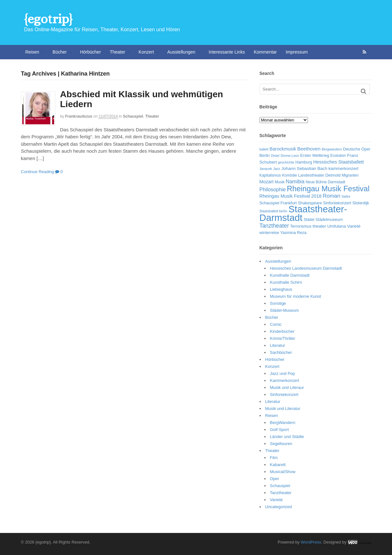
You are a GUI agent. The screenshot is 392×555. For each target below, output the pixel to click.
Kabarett (278, 465)
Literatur (278, 345)
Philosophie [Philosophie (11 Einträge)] (273, 190)
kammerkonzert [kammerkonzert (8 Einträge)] (343, 168)
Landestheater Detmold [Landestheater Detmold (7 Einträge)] (319, 175)
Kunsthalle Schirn (286, 282)
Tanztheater (281, 493)
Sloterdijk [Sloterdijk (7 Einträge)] (361, 203)
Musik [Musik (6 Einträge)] (280, 182)
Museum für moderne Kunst (296, 296)
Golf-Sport (279, 430)
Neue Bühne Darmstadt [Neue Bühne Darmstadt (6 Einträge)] (325, 182)
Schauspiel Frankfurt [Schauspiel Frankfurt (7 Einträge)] (278, 203)
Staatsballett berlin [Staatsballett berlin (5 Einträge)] (274, 211)
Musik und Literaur (287, 387)
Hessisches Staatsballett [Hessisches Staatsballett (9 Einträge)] (339, 162)
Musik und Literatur (283, 409)
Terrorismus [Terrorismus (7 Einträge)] (301, 226)
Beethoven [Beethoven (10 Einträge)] (309, 149)
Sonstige (278, 303)
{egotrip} (48, 19)
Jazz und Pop (283, 373)
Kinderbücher (282, 331)
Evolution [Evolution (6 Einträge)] (338, 156)
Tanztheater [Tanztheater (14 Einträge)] (274, 226)
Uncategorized (279, 507)
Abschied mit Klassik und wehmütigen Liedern (142, 99)
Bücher (60, 52)
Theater (118, 52)
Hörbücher (90, 52)
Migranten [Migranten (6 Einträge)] (350, 175)
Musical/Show (283, 472)
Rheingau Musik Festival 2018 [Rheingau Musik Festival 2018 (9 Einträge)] (291, 196)
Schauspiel (133, 116)
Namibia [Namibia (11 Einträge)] (295, 182)
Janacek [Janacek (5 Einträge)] (266, 169)
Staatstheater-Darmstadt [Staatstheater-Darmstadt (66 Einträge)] (303, 213)
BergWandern (283, 423)
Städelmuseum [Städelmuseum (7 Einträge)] (329, 219)
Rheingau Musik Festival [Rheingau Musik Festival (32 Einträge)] (328, 189)
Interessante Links (227, 52)
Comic (276, 324)
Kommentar (265, 52)
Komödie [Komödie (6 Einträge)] (290, 175)
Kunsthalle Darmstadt (290, 275)
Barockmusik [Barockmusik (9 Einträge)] (283, 149)
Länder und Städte (287, 437)
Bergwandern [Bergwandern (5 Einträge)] (332, 149)
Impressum (297, 52)
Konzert (146, 52)
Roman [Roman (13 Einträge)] (331, 196)
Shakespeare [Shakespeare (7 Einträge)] (310, 203)
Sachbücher (281, 352)
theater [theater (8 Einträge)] (319, 226)
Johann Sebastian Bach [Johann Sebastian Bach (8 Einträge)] (304, 168)
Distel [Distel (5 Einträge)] (275, 156)
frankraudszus (79, 116)
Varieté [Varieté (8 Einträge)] (354, 226)
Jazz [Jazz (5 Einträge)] (277, 169)
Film (274, 458)
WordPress (311, 542)
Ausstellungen (181, 52)
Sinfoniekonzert (284, 394)
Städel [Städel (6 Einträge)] (309, 220)
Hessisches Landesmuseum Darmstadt (306, 268)
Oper (275, 479)
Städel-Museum (285, 310)
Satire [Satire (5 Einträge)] (346, 196)
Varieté (276, 500)
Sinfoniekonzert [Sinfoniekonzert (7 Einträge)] (337, 203)
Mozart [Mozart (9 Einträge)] (267, 182)
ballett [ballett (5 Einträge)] (264, 149)
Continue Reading (38, 172)
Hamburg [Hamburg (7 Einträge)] (304, 162)
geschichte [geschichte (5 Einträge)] (286, 162)
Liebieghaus (281, 289)
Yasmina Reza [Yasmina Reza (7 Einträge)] (293, 233)
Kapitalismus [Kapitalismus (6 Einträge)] (270, 175)
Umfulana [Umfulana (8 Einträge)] (337, 226)
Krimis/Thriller (283, 338)
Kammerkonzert (285, 380)
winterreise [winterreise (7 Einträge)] (269, 233)
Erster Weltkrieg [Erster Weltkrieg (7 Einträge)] (315, 155)
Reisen (32, 52)
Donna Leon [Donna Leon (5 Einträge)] (290, 156)
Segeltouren (281, 444)
